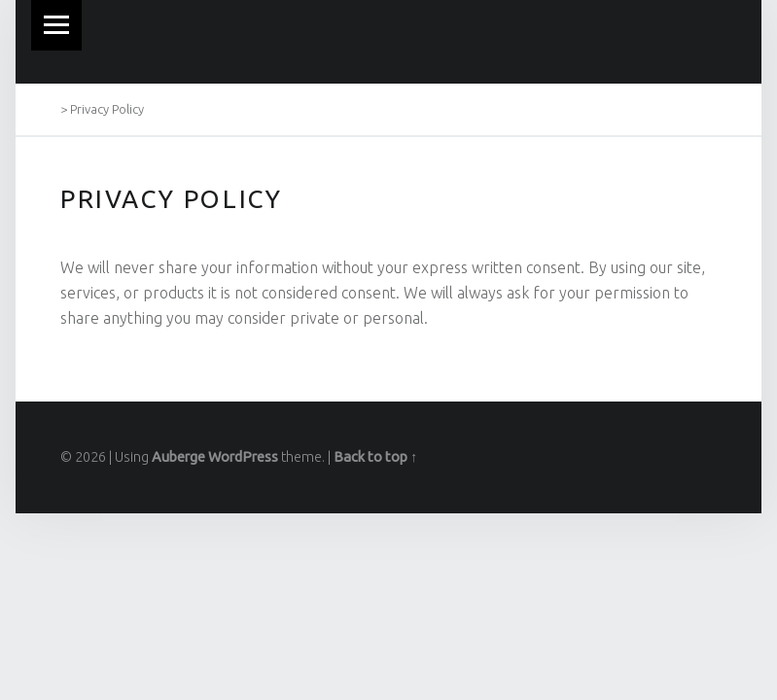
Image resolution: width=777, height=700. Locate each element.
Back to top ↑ (375, 457)
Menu (56, 25)
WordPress (243, 457)
